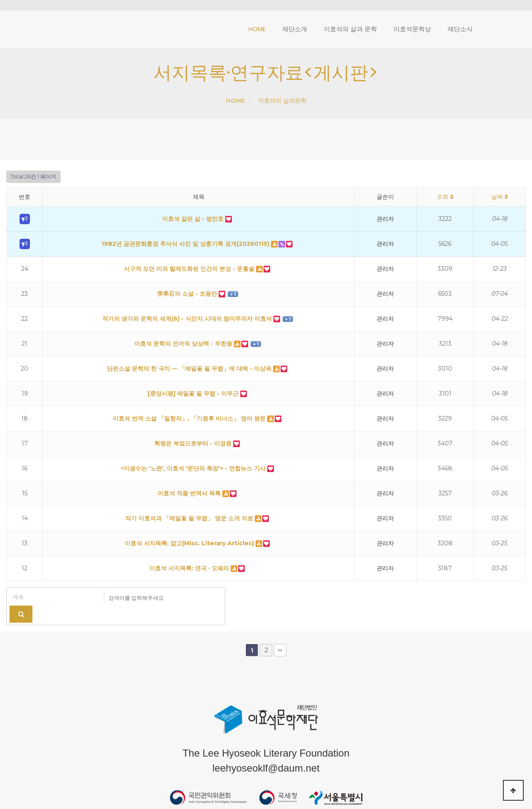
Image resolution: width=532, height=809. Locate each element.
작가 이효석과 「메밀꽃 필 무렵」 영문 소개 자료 (190, 518)
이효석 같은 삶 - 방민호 (194, 219)
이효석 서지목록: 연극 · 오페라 (190, 568)
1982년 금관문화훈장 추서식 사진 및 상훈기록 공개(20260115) (186, 244)
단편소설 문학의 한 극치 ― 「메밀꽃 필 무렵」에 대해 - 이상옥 (190, 369)
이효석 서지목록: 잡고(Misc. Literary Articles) (190, 543)
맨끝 (280, 634)
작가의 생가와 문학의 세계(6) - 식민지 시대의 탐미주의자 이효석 (188, 319)
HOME (235, 101)
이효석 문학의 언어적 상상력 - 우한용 (184, 344)
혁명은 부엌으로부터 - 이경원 (194, 443)
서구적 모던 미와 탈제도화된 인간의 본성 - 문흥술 (190, 269)
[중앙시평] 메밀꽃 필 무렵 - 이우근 (194, 393)
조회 (445, 197)
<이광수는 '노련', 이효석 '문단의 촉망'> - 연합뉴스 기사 (194, 468)
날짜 (500, 197)
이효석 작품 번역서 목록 (190, 493)
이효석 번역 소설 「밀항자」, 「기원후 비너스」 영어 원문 (190, 418)
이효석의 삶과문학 (282, 101)
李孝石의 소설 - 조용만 (188, 294)
